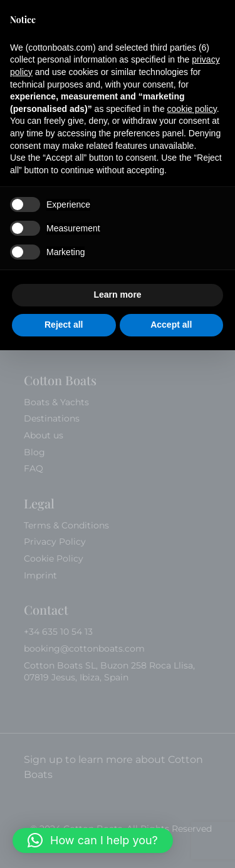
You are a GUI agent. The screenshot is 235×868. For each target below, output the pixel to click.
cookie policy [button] (192, 109)
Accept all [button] (171, 325)
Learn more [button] (117, 295)
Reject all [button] (64, 325)
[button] (93, 840)
